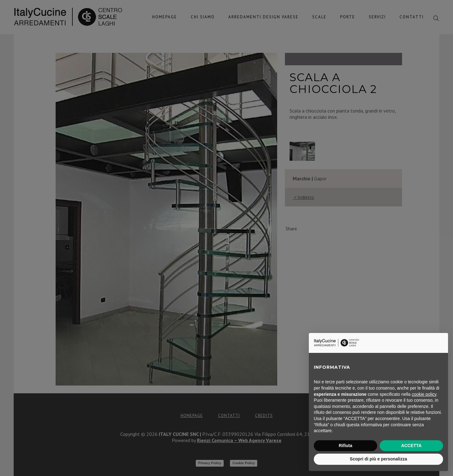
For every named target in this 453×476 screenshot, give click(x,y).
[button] (440, 343)
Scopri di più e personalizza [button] (378, 459)
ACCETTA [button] (411, 446)
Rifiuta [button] (345, 446)
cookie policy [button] (424, 394)
